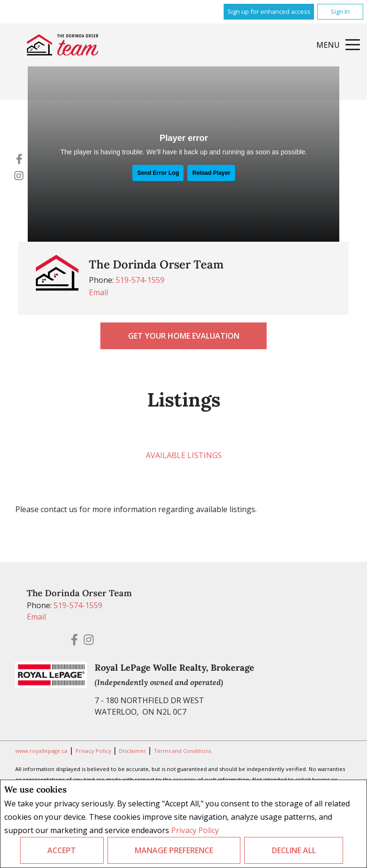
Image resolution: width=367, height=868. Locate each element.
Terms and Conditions (183, 751)
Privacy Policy (195, 830)
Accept (62, 850)
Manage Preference (174, 850)
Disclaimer (133, 751)
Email (98, 292)
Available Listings (184, 455)
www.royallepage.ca (41, 751)
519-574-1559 (140, 280)
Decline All (294, 850)
